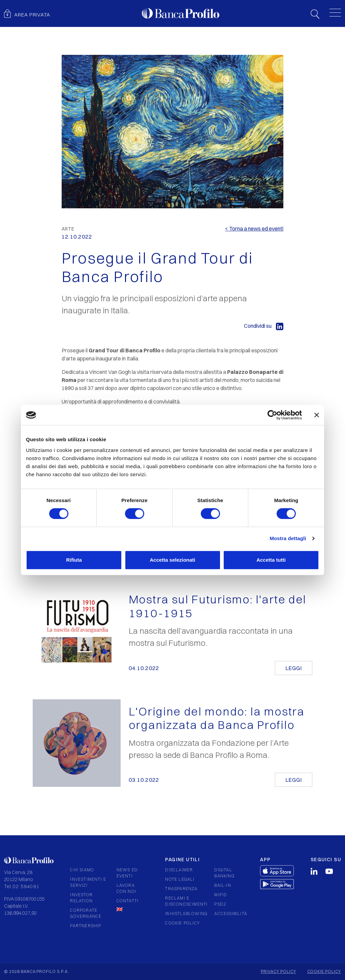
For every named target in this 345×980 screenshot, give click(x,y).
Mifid (221, 895)
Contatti (128, 901)
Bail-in (223, 885)
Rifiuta (74, 560)
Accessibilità (231, 914)
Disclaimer (179, 870)
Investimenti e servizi (88, 882)
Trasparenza (181, 889)
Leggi (294, 668)
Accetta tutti (271, 560)
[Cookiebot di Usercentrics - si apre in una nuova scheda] (272, 415)
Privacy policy (278, 971)
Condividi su (264, 326)
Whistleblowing (186, 914)
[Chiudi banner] (317, 415)
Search (315, 14)
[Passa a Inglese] (129, 909)
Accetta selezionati (172, 560)
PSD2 (220, 904)
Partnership (86, 926)
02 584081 (26, 886)
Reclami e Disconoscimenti (186, 901)
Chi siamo (82, 870)
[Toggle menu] (335, 12)
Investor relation (81, 898)
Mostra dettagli (288, 538)
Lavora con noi (126, 888)
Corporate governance (86, 913)
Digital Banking (224, 873)
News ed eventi (127, 873)
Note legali (180, 879)
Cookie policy (182, 923)
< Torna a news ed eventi (254, 229)
